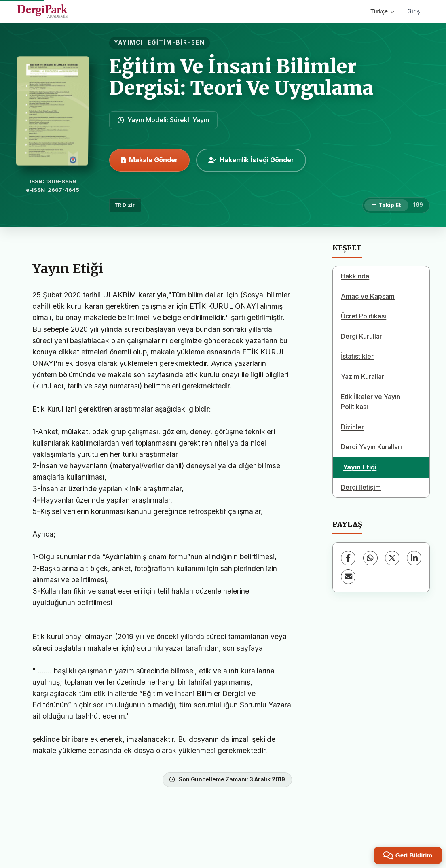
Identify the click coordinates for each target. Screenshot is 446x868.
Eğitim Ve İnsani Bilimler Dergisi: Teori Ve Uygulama (241, 77)
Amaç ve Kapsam (368, 296)
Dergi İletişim (361, 487)
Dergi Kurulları (362, 336)
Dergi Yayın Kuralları (371, 447)
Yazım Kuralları (363, 376)
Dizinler (352, 427)
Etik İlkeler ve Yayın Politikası (371, 402)
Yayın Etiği (360, 467)
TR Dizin (125, 205)
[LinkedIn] (414, 558)
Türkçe (382, 11)
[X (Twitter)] (392, 558)
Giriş (414, 11)
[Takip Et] (386, 206)
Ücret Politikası (364, 316)
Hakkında (355, 276)
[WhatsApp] (370, 558)
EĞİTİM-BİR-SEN (176, 42)
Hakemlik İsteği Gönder (251, 160)
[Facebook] (348, 558)
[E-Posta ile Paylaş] (348, 577)
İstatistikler (357, 356)
